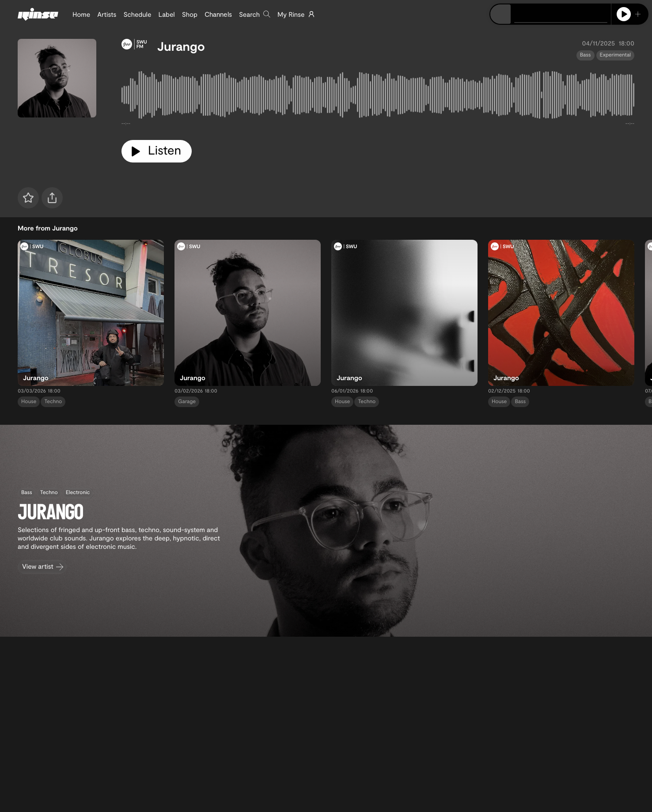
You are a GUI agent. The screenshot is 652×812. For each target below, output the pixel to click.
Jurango (181, 46)
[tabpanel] (378, 97)
